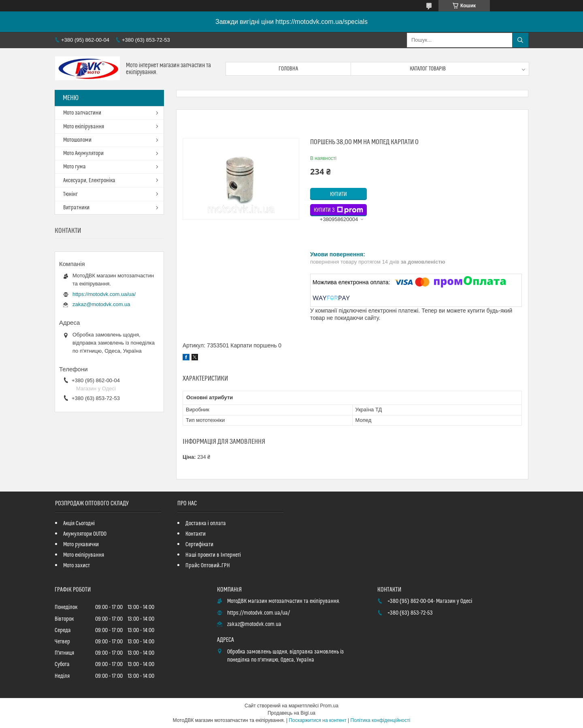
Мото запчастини (82, 113)
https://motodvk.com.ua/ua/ (104, 294)
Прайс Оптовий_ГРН (208, 566)
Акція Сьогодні (79, 524)
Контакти (196, 534)
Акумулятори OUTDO (85, 534)
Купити (338, 194)
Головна (288, 69)
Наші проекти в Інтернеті (213, 555)
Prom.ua (329, 706)
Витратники (76, 208)
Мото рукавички (81, 545)
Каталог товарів (428, 69)
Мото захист (77, 566)
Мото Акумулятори (83, 153)
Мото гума (74, 167)
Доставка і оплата (206, 524)
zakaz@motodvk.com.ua (101, 304)
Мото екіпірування (84, 127)
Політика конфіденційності (381, 720)
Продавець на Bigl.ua (291, 713)
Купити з (338, 210)
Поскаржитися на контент (317, 720)
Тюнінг (70, 194)
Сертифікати (199, 545)
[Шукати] (520, 40)
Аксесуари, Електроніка (89, 181)
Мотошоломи (77, 140)
